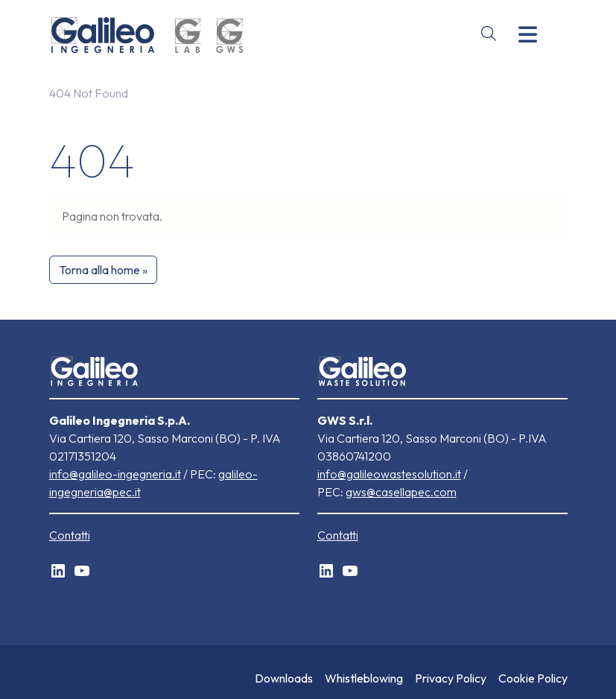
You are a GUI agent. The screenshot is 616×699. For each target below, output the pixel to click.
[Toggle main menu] (528, 35)
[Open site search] (489, 34)
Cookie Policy (533, 678)
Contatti (70, 535)
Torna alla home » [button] (103, 270)
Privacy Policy (451, 678)
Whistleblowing (364, 678)
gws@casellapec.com (401, 492)
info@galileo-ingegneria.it (115, 474)
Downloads (284, 678)
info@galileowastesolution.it (389, 474)
